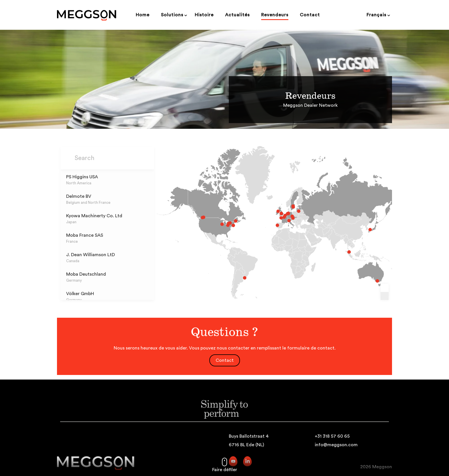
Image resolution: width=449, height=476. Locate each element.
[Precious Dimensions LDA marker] (271, 225)
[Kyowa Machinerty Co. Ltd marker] (357, 229)
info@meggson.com (336, 445)
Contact (225, 360)
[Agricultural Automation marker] (363, 277)
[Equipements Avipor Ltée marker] (232, 221)
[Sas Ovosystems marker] (277, 218)
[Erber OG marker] (285, 219)
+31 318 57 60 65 (332, 436)
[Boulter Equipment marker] (201, 218)
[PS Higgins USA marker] (219, 224)
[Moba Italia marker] (281, 221)
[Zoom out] (385, 296)
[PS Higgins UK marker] (274, 214)
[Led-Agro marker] (290, 212)
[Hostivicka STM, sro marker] (284, 217)
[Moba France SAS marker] (274, 218)
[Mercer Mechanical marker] (224, 225)
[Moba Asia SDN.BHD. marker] (337, 250)
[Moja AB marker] (285, 208)
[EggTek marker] (271, 212)
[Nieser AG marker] (240, 274)
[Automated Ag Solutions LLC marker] (230, 226)
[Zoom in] (385, 288)
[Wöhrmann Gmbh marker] (281, 214)
